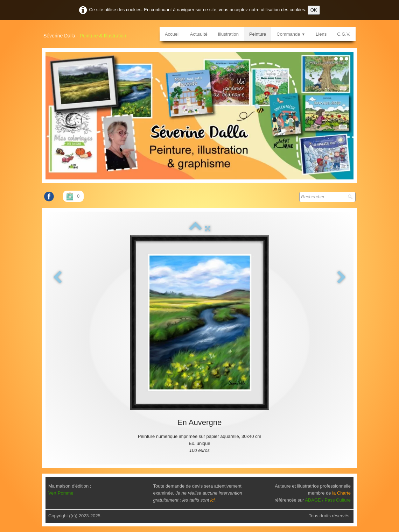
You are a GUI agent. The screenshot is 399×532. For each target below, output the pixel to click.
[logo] (87, 33)
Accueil (172, 34)
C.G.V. (344, 34)
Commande (291, 34)
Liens (321, 34)
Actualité (199, 34)
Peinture (258, 34)
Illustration (228, 34)
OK (314, 10)
